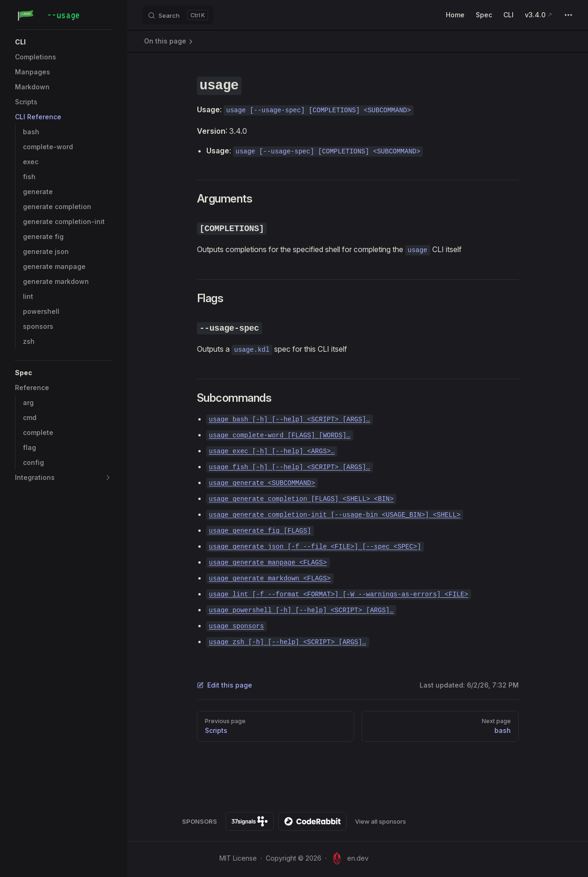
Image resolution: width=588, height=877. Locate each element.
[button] (108, 478)
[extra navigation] (568, 15)
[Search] (178, 15)
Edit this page (225, 685)
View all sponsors (381, 821)
